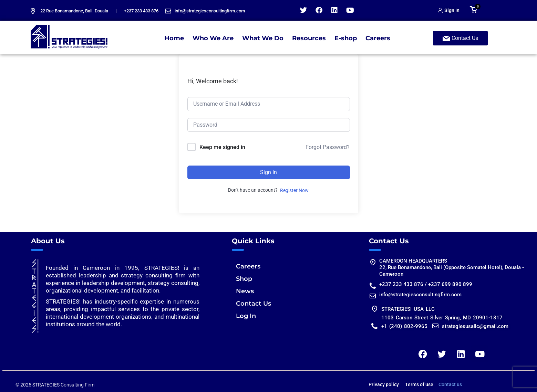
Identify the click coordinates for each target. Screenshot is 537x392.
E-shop (346, 38)
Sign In (268, 172)
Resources (309, 38)
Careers (378, 38)
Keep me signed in (222, 147)
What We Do (263, 38)
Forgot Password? (328, 147)
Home (174, 38)
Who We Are (213, 38)
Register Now (294, 190)
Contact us (450, 384)
